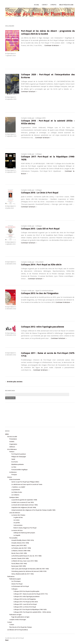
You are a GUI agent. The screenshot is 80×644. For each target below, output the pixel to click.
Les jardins (17, 523)
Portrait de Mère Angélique (19, 470)
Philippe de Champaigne (19, 457)
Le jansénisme (16, 490)
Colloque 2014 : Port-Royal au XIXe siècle (41, 265)
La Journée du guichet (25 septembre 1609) (24, 500)
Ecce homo (15, 462)
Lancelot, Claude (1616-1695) (20, 558)
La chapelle (17, 535)
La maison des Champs (18, 515)
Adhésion (12, 447)
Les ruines (17, 520)
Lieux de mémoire (15, 513)
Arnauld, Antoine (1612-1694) (20, 543)
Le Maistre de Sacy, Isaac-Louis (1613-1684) (24, 561)
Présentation (13, 439)
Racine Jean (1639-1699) (19, 566)
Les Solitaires (15, 495)
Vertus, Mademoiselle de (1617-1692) (23, 574)
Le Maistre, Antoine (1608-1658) (21, 551)
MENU (7, 434)
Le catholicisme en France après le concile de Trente (27, 484)
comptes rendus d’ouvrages (18, 620)
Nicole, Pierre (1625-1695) (19, 553)
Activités (12, 442)
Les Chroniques (16, 581)
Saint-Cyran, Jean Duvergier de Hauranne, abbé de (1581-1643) (30, 569)
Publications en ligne (15, 615)
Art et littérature (12, 449)
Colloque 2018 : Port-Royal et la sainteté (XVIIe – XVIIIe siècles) (32, 612)
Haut (7, 640)
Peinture (12, 452)
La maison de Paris (17, 530)
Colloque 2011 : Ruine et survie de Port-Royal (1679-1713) (31, 594)
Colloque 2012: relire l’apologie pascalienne (42, 327)
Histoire (10, 477)
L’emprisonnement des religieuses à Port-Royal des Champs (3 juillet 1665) (33, 510)
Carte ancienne (18, 525)
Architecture (13, 472)
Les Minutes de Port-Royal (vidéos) (18, 630)
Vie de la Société (12, 437)
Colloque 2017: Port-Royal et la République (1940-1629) (30, 609)
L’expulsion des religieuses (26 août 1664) (24, 507)
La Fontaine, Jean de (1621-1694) (21, 548)
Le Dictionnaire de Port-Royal (20, 586)
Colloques (14, 589)
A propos (53, 5)
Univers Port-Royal (17, 584)
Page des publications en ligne (20, 617)
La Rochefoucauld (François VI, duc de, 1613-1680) (26, 556)
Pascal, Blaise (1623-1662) (19, 564)
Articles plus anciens (14, 382)
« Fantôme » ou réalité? (18, 487)
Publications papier (15, 579)
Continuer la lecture (53, 45)
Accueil (37, 5)
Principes (14, 475)
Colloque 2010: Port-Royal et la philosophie (26, 591)
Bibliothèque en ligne (66, 5)
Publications (11, 576)
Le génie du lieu (18, 517)
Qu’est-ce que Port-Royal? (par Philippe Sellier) (25, 482)
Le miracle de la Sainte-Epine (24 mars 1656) (25, 505)
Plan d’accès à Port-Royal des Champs (21, 627)
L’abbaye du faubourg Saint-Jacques (24, 533)
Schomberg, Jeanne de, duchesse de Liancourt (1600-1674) (29, 571)
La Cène (14, 467)
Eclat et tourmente (15, 479)
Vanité (13, 459)
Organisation (13, 444)
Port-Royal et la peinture (19, 454)
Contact (45, 5)
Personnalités (13, 538)
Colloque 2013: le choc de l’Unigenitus (40, 293)
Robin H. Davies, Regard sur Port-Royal (25, 528)
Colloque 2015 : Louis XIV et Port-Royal (40, 229)
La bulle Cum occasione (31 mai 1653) (23, 502)
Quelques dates (14, 497)
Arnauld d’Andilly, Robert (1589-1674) (23, 540)
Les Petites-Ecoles (17, 492)
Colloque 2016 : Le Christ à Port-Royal (40, 193)
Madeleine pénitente (18, 464)
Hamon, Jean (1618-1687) (19, 545)
